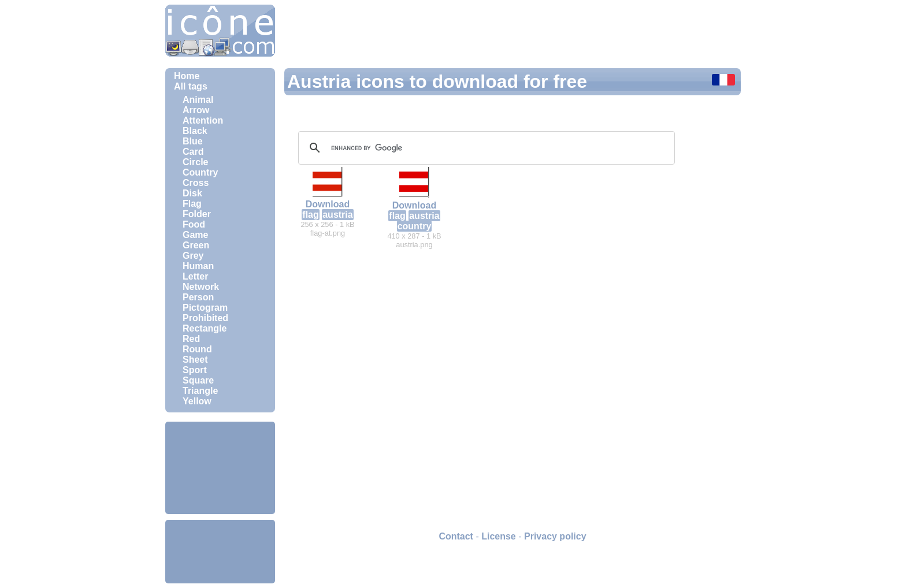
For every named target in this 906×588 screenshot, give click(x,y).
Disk (192, 193)
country (415, 226)
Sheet (195, 360)
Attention (203, 120)
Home (187, 76)
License (499, 536)
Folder (197, 214)
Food (194, 224)
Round (197, 349)
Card (193, 152)
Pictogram (205, 308)
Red (191, 339)
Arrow (196, 110)
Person (198, 297)
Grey (193, 256)
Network (201, 287)
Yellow (197, 401)
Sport (195, 370)
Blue (193, 141)
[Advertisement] (220, 468)
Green (196, 245)
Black (195, 131)
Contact (456, 536)
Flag (192, 204)
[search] (485, 148)
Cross (196, 183)
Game (195, 235)
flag (310, 215)
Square (198, 380)
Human (198, 266)
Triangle (200, 391)
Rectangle (205, 328)
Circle (195, 162)
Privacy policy (555, 536)
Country (200, 172)
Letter (195, 276)
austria (337, 215)
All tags (191, 86)
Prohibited (205, 318)
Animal (198, 100)
